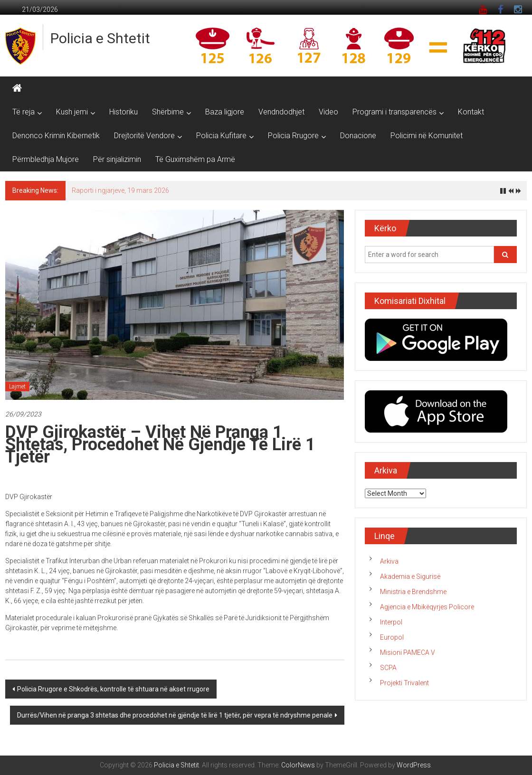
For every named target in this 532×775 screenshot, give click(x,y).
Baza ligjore (225, 112)
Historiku (123, 112)
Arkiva (389, 561)
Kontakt (471, 112)
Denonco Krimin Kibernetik (56, 136)
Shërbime (168, 112)
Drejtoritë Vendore (144, 136)
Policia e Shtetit (100, 38)
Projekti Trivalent (404, 683)
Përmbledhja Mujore (46, 159)
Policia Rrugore (293, 136)
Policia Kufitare (221, 136)
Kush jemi (72, 112)
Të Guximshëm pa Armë (195, 159)
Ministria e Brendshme (413, 592)
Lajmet (17, 387)
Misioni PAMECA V (408, 652)
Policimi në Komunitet (427, 136)
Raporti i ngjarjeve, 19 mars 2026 (120, 190)
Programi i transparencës (394, 112)
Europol (392, 637)
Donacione (358, 136)
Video (328, 112)
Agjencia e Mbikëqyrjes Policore (427, 607)
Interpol (391, 622)
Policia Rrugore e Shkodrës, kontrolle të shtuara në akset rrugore (113, 689)
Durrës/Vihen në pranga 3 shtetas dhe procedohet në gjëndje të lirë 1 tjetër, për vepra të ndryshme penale (175, 715)
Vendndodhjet (281, 112)
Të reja (24, 112)
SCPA (388, 668)
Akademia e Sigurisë (410, 577)
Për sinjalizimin (117, 159)
